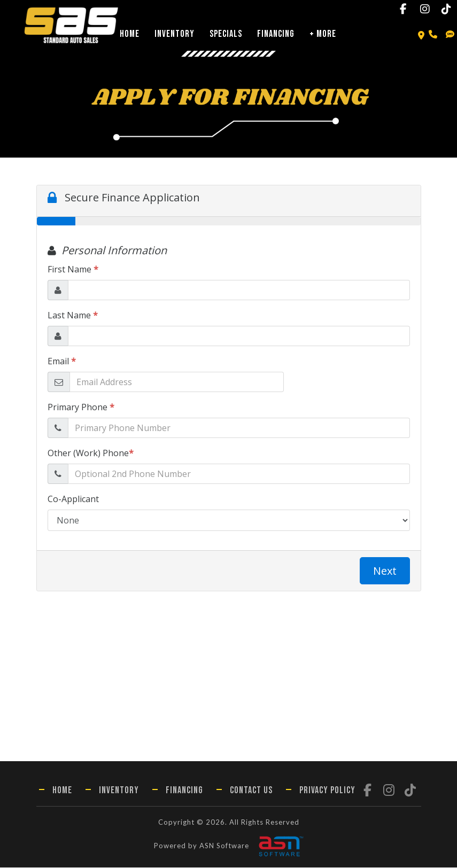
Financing (276, 34)
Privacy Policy (327, 790)
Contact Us (251, 790)
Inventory (175, 34)
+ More (323, 34)
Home (130, 34)
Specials (226, 34)
